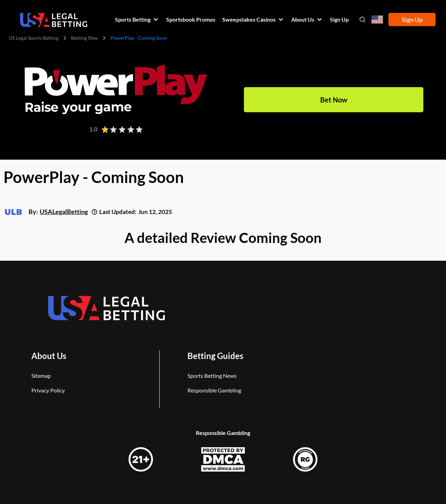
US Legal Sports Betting (34, 38)
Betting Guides (215, 356)
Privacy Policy (48, 390)
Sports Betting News (212, 376)
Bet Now (334, 100)
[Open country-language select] (377, 20)
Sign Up (412, 20)
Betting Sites (84, 38)
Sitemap (41, 376)
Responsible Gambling (214, 390)
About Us (49, 356)
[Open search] (362, 20)
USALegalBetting (64, 212)
